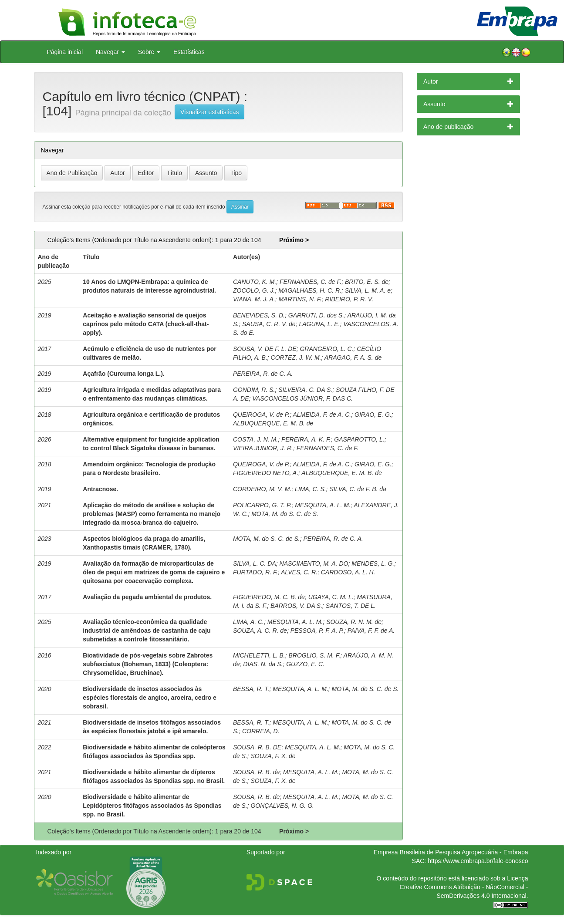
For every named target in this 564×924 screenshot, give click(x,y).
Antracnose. (100, 489)
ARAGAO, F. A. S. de (353, 357)
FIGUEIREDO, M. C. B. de (269, 597)
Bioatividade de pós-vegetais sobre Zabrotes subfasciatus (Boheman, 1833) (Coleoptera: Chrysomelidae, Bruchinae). (148, 664)
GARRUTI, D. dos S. (316, 315)
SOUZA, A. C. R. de (260, 631)
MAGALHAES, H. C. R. (310, 290)
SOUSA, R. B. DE (257, 747)
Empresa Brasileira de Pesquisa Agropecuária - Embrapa (451, 852)
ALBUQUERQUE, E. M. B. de (273, 423)
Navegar (110, 52)
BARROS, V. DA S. (296, 606)
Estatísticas (189, 52)
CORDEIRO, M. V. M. (262, 489)
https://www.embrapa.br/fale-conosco (478, 861)
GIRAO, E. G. (373, 415)
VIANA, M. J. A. (254, 299)
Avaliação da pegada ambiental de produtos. (147, 597)
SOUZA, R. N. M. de (354, 622)
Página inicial (65, 52)
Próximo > (294, 240)
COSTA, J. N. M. (255, 439)
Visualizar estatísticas (209, 112)
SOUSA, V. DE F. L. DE (265, 349)
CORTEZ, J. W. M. (296, 357)
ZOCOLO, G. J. (254, 290)
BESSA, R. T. (251, 689)
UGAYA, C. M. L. (331, 597)
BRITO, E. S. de (367, 282)
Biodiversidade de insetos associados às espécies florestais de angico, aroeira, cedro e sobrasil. (150, 698)
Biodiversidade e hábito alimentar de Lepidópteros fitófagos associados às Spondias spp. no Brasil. (152, 806)
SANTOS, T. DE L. (351, 606)
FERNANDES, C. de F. (311, 282)
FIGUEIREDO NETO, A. (266, 473)
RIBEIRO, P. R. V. (349, 299)
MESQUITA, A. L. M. (323, 505)
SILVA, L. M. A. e (368, 290)
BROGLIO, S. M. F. (315, 655)
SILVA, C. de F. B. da (358, 489)
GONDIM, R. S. (254, 390)
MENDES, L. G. (373, 563)
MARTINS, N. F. (300, 299)
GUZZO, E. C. (305, 664)
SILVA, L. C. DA (255, 563)
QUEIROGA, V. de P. (261, 415)
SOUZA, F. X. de (273, 756)
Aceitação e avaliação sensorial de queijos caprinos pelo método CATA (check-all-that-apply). (146, 324)
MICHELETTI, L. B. (259, 655)
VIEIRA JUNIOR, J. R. (263, 448)
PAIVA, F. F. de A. (371, 631)
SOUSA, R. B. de (256, 772)
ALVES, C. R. (299, 572)
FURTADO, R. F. (255, 572)
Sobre (149, 52)
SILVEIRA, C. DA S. (305, 390)
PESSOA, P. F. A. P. (317, 631)
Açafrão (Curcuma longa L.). (123, 374)
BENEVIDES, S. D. (259, 315)
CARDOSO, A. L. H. (348, 572)
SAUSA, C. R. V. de (269, 324)
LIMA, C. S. (311, 489)
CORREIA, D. (261, 731)
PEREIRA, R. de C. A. (263, 374)
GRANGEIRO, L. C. (326, 349)
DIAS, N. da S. (263, 664)
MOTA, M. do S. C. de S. (285, 514)
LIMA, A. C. (248, 622)
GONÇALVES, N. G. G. (282, 806)
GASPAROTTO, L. (359, 439)
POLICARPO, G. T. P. (262, 505)
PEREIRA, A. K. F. (306, 439)
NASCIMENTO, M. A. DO (314, 563)
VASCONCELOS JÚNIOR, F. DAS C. (302, 398)
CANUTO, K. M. (255, 282)
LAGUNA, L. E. (319, 324)
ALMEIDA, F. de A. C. (322, 415)
